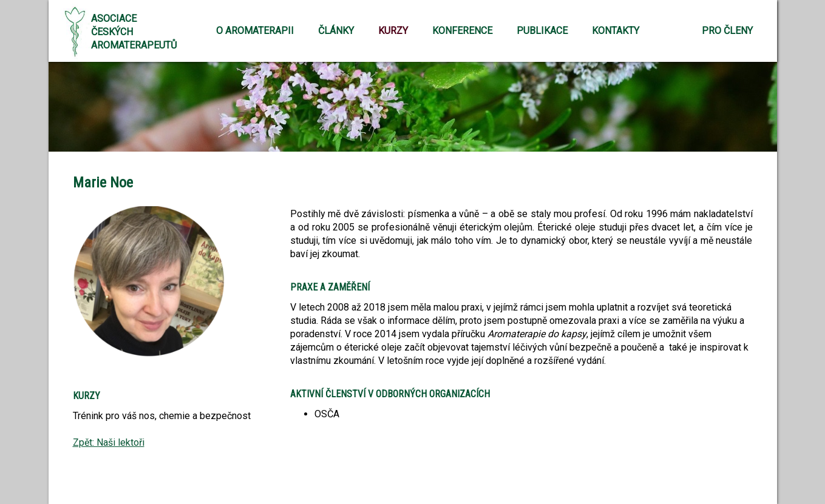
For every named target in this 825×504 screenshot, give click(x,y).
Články (336, 31)
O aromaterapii (255, 31)
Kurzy (393, 31)
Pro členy (727, 31)
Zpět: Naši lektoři (109, 442)
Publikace (542, 31)
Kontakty (616, 31)
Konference (462, 31)
